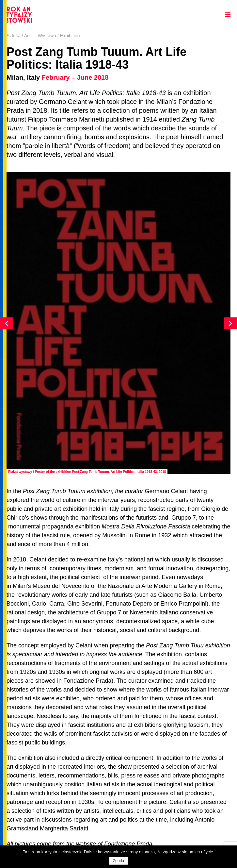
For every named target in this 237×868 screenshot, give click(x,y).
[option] (119, 323)
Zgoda (119, 861)
